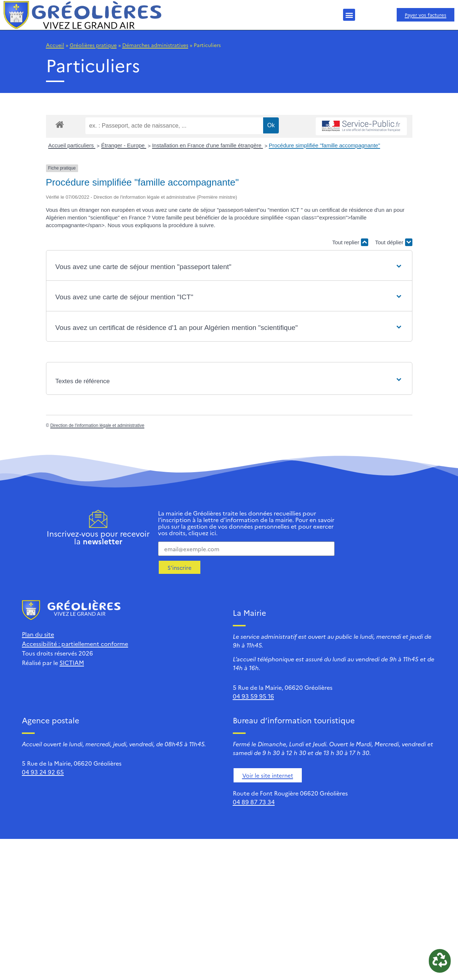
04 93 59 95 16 (253, 696)
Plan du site (38, 634)
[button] (349, 15)
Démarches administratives (155, 45)
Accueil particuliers (72, 145)
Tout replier (350, 242)
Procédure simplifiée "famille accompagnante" (325, 145)
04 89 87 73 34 (254, 802)
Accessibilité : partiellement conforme (75, 643)
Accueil (55, 45)
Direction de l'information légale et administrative (97, 425)
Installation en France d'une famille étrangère (208, 145)
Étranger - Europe (124, 145)
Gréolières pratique (93, 45)
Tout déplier (394, 242)
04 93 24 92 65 (43, 772)
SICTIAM (72, 662)
